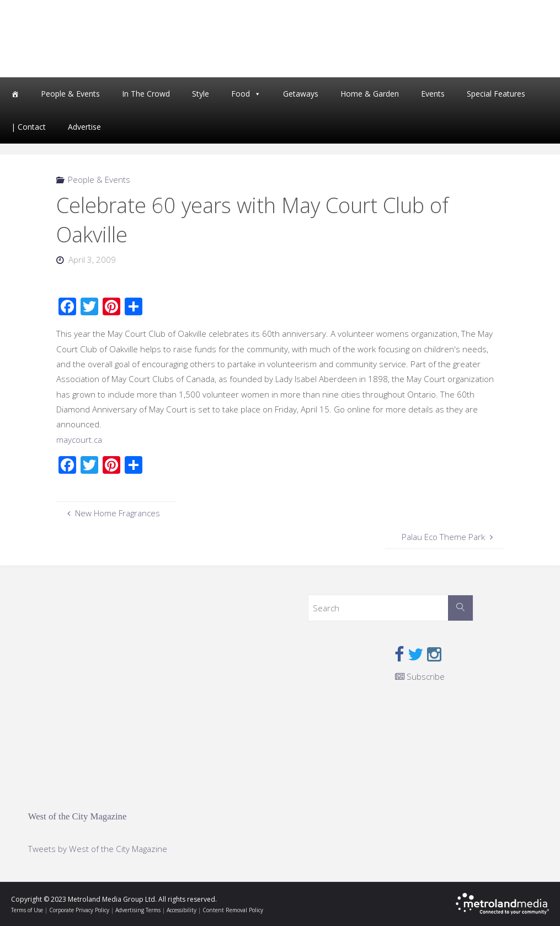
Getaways (301, 94)
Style (201, 94)
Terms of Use (27, 910)
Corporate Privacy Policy (79, 910)
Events (433, 94)
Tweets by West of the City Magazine (98, 849)
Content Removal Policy (233, 910)
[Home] (15, 94)
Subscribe (420, 676)
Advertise (84, 127)
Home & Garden (370, 94)
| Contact (28, 127)
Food (241, 94)
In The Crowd (146, 94)
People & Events (70, 94)
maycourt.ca (79, 440)
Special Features (496, 94)
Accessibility (182, 910)
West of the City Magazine (78, 816)
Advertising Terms (138, 910)
